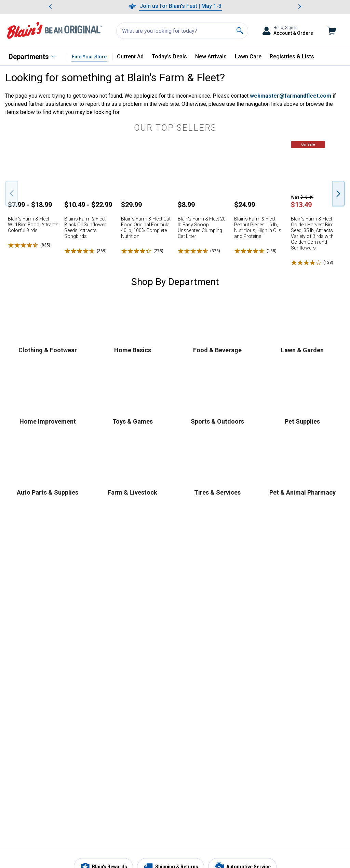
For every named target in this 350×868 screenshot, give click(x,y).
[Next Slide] (338, 193)
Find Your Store (89, 57)
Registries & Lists (292, 56)
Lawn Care (248, 56)
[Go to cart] (332, 31)
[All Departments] (32, 57)
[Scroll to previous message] (50, 7)
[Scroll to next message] (300, 7)
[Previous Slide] (12, 193)
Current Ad (130, 56)
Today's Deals (169, 56)
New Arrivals (211, 56)
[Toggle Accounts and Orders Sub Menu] (287, 31)
